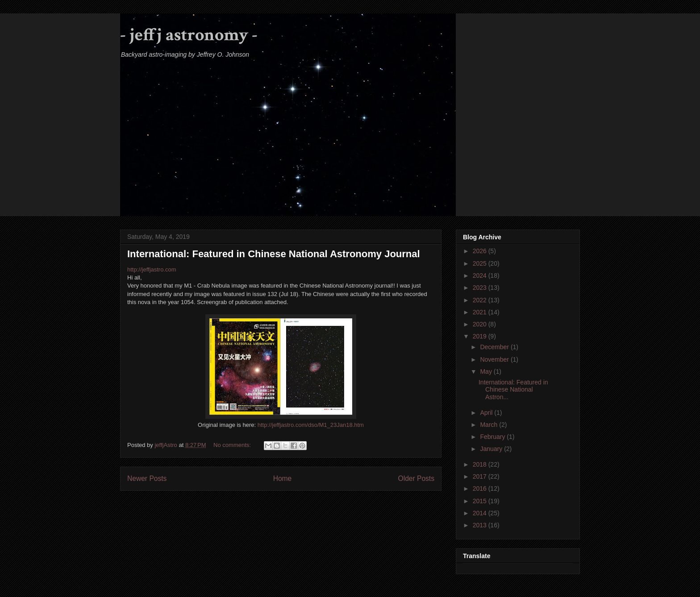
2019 (481, 336)
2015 (481, 501)
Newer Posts (147, 478)
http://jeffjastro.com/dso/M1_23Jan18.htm (311, 425)
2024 (481, 276)
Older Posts (416, 478)
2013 (481, 525)
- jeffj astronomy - (189, 35)
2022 (481, 300)
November (495, 359)
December (495, 347)
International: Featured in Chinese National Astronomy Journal (274, 254)
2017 (481, 476)
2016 (481, 488)
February (493, 437)
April (487, 413)
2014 (481, 513)
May (487, 372)
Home (283, 478)
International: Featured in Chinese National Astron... (513, 390)
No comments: (233, 445)
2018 (481, 464)
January (492, 449)
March (490, 425)
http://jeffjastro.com (152, 269)
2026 (481, 251)
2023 (481, 288)
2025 (481, 263)
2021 (481, 312)
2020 (481, 324)
